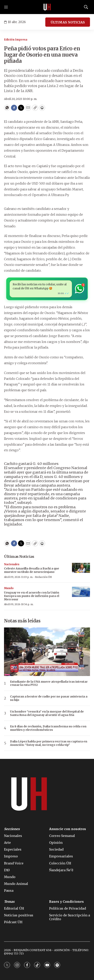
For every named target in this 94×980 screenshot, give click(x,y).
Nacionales (12, 564)
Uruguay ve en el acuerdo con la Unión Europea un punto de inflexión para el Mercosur (32, 596)
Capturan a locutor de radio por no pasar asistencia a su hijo (49, 698)
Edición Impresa (16, 40)
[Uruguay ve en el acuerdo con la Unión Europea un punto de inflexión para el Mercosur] (81, 592)
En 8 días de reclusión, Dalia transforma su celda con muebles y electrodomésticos (48, 728)
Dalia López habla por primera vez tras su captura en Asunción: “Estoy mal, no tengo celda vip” (49, 743)
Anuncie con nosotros (68, 829)
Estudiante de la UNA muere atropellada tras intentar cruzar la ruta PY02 (49, 683)
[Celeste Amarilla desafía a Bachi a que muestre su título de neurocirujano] (81, 568)
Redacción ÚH (43, 577)
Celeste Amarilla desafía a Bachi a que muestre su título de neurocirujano (32, 570)
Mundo (9, 588)
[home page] (47, 7)
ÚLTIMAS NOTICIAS (68, 22)
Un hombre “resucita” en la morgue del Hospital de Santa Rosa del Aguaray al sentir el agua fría (47, 713)
